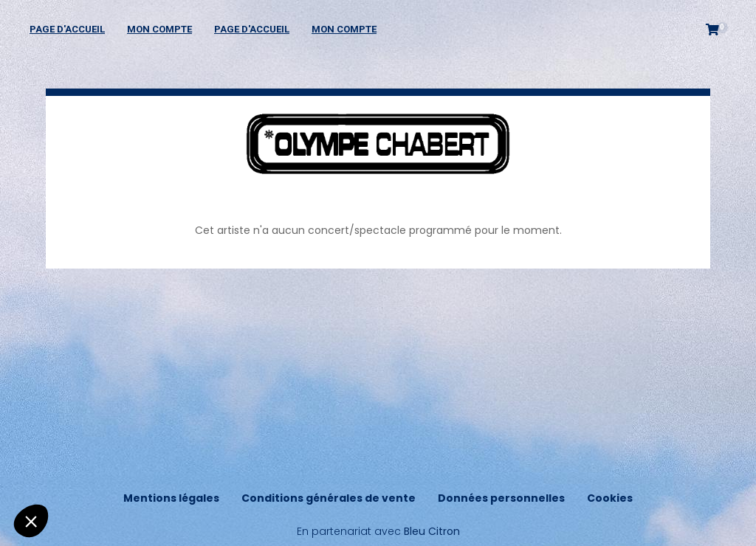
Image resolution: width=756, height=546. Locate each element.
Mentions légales (171, 498)
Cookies (610, 498)
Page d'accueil (67, 29)
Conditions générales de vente (329, 498)
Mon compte (159, 29)
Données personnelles (501, 498)
